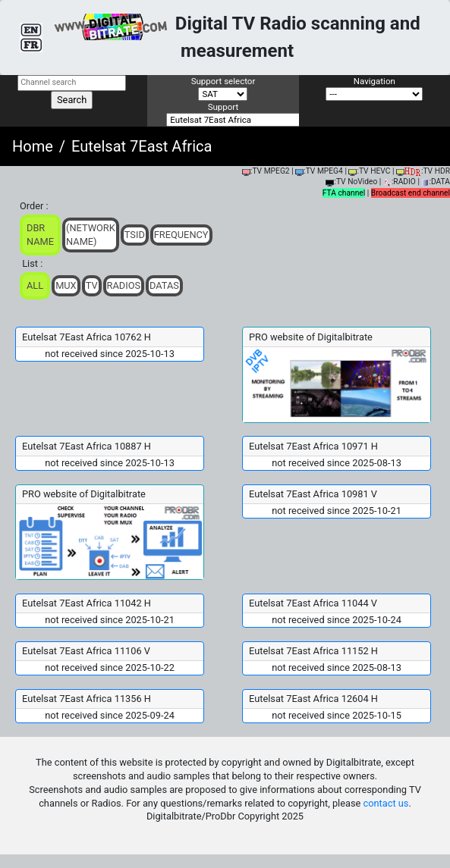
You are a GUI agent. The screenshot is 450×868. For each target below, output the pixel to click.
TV (92, 285)
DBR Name (40, 235)
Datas (164, 285)
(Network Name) (91, 235)
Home (33, 146)
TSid (135, 235)
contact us (386, 803)
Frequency (181, 235)
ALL (35, 285)
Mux (66, 285)
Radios (124, 285)
